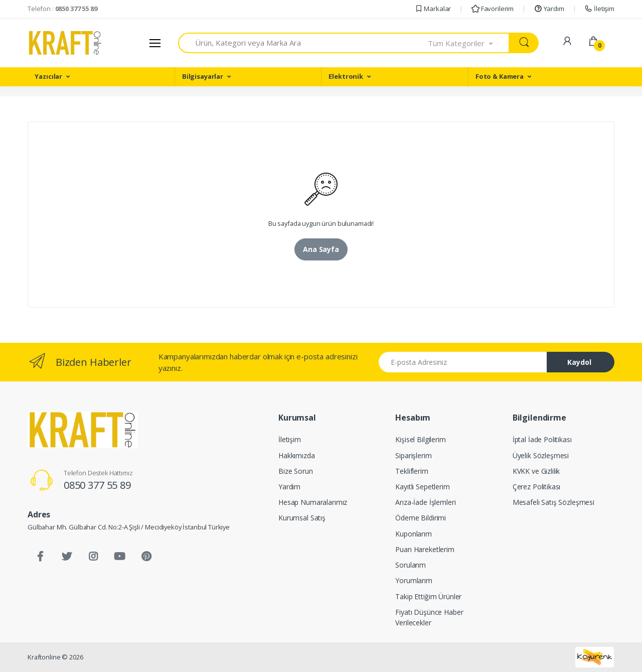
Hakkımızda (297, 455)
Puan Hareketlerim (425, 549)
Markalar (433, 9)
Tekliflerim (412, 471)
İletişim (599, 9)
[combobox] (303, 43)
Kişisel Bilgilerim (420, 439)
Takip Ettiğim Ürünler (428, 596)
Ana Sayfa (321, 249)
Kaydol (579, 362)
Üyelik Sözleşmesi (541, 455)
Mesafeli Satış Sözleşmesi (553, 502)
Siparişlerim (413, 455)
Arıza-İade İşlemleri (425, 502)
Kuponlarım (414, 534)
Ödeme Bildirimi (421, 518)
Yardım (549, 9)
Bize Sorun (296, 471)
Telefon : (62, 9)
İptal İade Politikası (542, 439)
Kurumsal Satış (302, 518)
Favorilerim (493, 9)
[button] (469, 43)
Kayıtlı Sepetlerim (422, 487)
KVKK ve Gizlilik (536, 471)
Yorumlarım (414, 580)
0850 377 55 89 (97, 485)
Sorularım (411, 565)
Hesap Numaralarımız (313, 502)
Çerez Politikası (537, 487)
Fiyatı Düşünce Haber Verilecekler (429, 617)
